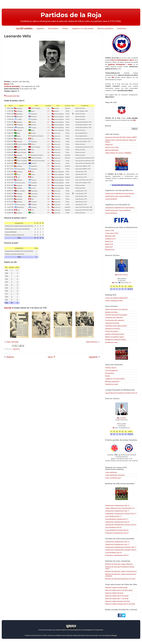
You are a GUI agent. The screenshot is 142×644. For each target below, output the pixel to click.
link (113, 77)
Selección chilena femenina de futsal (117, 601)
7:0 (48, 194)
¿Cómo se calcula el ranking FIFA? (117, 298)
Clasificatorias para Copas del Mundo (118, 196)
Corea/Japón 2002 (112, 233)
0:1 (48, 111)
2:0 (48, 139)
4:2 (130, 283)
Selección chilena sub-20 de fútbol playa (119, 590)
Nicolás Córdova (123, 275)
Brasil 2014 (109, 241)
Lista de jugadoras (111, 370)
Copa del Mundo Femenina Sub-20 (117, 530)
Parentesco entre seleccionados (116, 326)
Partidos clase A (111, 368)
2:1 (48, 133)
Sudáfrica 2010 (110, 239)
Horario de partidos (112, 331)
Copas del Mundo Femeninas (115, 475)
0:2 (48, 108)
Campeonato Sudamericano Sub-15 (117, 505)
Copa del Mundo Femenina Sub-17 (117, 519)
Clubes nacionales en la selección (116, 309)
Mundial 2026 (110, 250)
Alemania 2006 (110, 236)
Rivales (65, 28)
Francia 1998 (110, 230)
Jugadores (40, 28)
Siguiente (94, 357)
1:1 (48, 114)
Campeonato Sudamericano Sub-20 (117, 522)
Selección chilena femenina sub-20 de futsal (120, 604)
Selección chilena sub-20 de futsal (117, 596)
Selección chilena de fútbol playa (116, 587)
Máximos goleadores (105, 28)
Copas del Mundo (111, 199)
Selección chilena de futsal (114, 593)
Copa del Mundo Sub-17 (113, 516)
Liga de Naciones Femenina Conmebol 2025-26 (121, 393)
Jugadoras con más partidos (115, 379)
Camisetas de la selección (114, 318)
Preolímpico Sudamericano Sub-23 (117, 533)
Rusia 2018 (109, 244)
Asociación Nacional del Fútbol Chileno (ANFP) (121, 137)
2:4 (48, 188)
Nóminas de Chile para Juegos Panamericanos (121, 571)
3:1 (48, 142)
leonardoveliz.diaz (13, 96)
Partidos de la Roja (71, 15)
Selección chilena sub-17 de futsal (117, 598)
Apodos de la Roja (111, 312)
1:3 (48, 177)
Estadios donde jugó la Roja (115, 334)
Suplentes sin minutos (113, 329)
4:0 (48, 185)
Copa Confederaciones (113, 478)
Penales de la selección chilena (116, 340)
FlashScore (109, 145)
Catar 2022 (109, 247)
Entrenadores (53, 28)
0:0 (48, 147)
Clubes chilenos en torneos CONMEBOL (118, 153)
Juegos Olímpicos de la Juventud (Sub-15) (120, 508)
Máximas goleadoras (112, 381)
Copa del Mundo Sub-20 (113, 527)
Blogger (114, 635)
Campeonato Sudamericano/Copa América (120, 193)
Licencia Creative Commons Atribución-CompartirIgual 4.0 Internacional (79, 630)
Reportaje (8, 308)
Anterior (9, 357)
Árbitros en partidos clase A (115, 337)
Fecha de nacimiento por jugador (116, 315)
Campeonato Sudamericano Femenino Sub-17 (121, 514)
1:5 (48, 130)
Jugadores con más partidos (83, 28)
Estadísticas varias (112, 342)
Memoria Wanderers (112, 150)
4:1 (48, 122)
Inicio (52, 357)
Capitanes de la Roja (112, 323)
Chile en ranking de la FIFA (114, 301)
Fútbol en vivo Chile (112, 147)
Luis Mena (123, 418)
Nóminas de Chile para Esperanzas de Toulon (120, 579)
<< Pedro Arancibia (11, 342)
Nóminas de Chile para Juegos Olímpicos (119, 564)
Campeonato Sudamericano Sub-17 (117, 511)
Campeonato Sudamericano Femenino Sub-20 (121, 525)
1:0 (48, 117)
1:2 (48, 119)
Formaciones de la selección (115, 320)
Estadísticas (122, 28)
